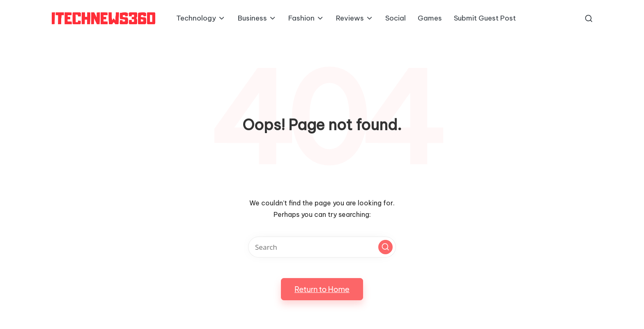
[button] (385, 247)
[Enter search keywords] (322, 247)
